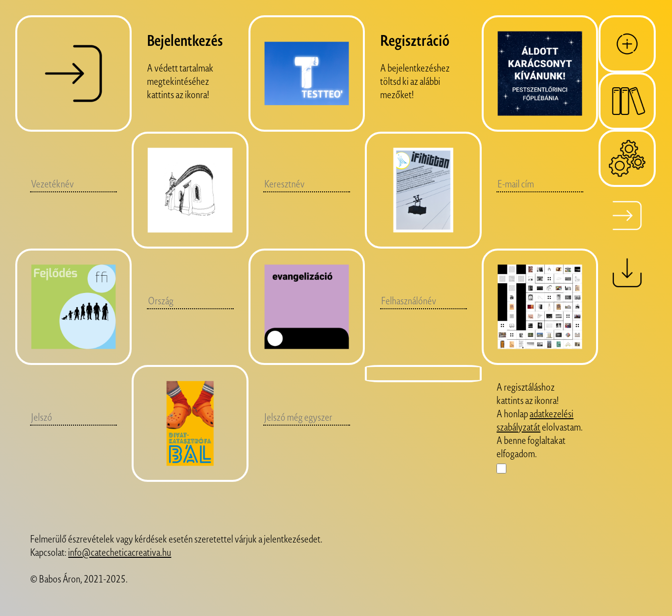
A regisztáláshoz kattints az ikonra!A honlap (528, 400)
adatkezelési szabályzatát (535, 420)
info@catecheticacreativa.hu (120, 552)
